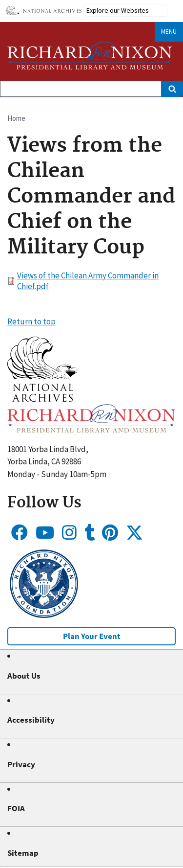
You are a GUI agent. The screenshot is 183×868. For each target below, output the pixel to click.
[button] (42, 399)
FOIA (16, 808)
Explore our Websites (118, 10)
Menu (169, 32)
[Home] (90, 56)
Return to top (31, 321)
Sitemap (23, 853)
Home (16, 118)
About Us (24, 676)
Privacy (21, 764)
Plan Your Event (92, 636)
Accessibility (31, 720)
